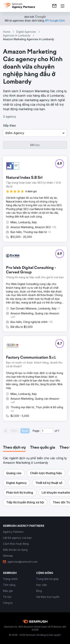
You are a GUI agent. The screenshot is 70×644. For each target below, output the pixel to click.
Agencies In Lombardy (17, 35)
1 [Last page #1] (59, 431)
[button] (35, 133)
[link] (54, 6)
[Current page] (47, 431)
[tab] (14, 448)
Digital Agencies (26, 32)
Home (7, 32)
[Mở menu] (63, 6)
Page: (36, 431)
